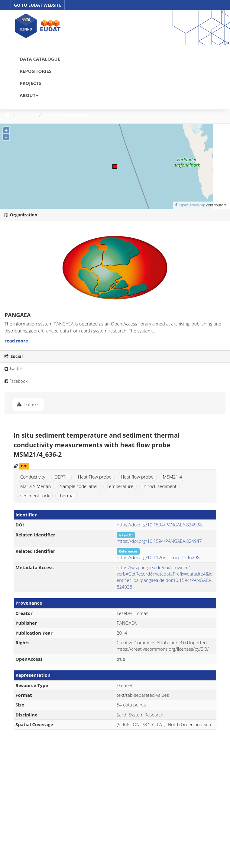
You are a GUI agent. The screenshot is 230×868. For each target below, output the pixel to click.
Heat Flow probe (95, 477)
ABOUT (29, 95)
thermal (67, 496)
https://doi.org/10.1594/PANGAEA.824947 (159, 541)
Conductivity (33, 477)
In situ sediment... (68, 115)
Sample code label (79, 486)
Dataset (27, 115)
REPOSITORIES (36, 71)
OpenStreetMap (192, 205)
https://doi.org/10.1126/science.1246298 (158, 557)
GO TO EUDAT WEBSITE (38, 5)
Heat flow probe (137, 477)
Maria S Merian (36, 486)
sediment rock (35, 496)
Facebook (16, 381)
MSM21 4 (173, 477)
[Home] (7, 115)
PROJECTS (30, 83)
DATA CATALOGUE (40, 59)
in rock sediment (160, 486)
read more (16, 341)
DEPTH (61, 477)
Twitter (13, 369)
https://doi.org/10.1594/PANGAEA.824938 (159, 525)
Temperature (120, 486)
